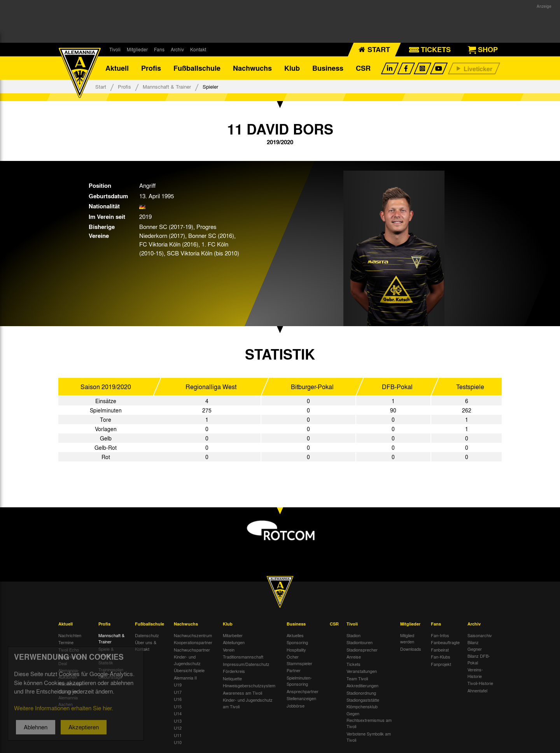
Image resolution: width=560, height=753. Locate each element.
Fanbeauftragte (445, 642)
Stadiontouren (360, 642)
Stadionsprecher (362, 650)
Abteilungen (234, 642)
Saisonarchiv (480, 635)
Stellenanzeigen (301, 698)
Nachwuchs (252, 68)
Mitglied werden (407, 639)
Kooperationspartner (193, 642)
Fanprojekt (441, 664)
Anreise (354, 657)
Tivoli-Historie (480, 683)
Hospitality (296, 650)
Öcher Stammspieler (299, 660)
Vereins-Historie (475, 673)
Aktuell (117, 68)
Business (328, 68)
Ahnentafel (477, 690)
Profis (151, 68)
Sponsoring (297, 642)
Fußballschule (197, 68)
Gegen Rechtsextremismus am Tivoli (369, 720)
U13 (178, 721)
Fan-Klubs (441, 657)
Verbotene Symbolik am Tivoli (369, 737)
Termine (66, 642)
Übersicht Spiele (189, 670)
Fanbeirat (440, 650)
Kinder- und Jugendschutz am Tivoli (248, 703)
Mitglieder (137, 49)
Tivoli (115, 49)
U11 (178, 735)
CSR (363, 68)
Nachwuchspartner (192, 650)
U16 (178, 699)
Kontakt (198, 49)
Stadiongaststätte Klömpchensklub (363, 703)
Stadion (353, 635)
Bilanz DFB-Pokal (479, 659)
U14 (178, 713)
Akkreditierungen (362, 685)
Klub (292, 68)
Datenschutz (147, 635)
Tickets (353, 664)
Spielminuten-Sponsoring (299, 681)
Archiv (177, 49)
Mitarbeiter (233, 635)
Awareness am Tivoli (242, 693)
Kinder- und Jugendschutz (187, 660)
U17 (178, 692)
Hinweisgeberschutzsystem (249, 685)
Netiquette (232, 678)
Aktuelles (295, 635)
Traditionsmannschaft (243, 657)
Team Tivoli (357, 678)
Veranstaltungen (362, 671)
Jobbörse (296, 706)
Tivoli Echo (69, 650)
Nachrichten (70, 635)
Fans (159, 49)
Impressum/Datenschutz (246, 664)
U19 (178, 685)
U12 (178, 728)
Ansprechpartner (303, 691)
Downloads (411, 649)
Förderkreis (234, 671)
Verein (229, 650)
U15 (178, 706)
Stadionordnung (361, 693)
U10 (178, 742)
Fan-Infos (440, 635)
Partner (294, 670)
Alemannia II (185, 678)
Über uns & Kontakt (146, 646)
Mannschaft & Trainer (167, 86)
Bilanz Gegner (475, 646)
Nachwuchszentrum (193, 635)
